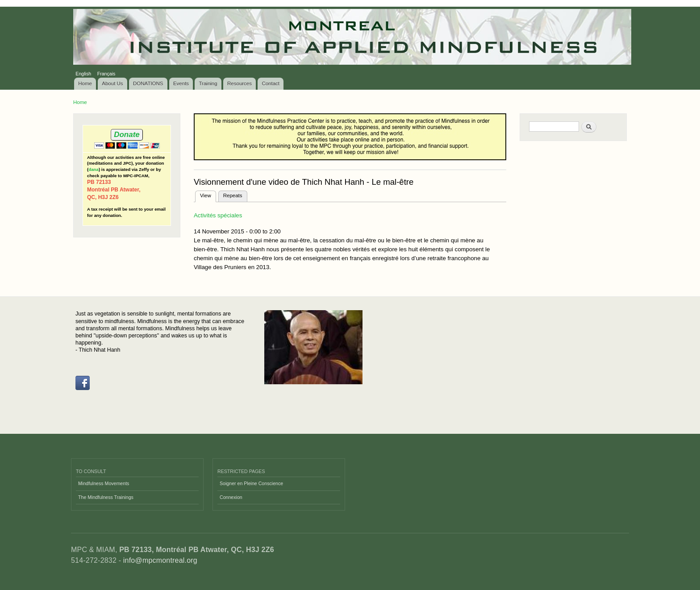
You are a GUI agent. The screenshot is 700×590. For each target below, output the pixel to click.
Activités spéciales (218, 215)
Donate (127, 135)
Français (106, 74)
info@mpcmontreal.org (160, 560)
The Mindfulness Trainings (106, 497)
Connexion (231, 497)
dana (94, 169)
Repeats (233, 195)
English (83, 74)
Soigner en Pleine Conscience (251, 483)
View (208, 195)
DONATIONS (148, 83)
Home (85, 83)
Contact (271, 83)
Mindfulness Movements (104, 483)
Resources (240, 83)
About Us (112, 83)
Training (208, 83)
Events (181, 83)
